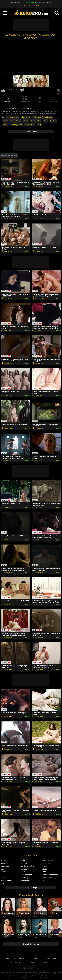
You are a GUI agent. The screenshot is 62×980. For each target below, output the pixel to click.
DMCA (45, 962)
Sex (45, 121)
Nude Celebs (30, 125)
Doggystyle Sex (13, 117)
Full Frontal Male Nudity (12, 121)
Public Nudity (36, 121)
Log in (34, 958)
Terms (32, 962)
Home (8, 958)
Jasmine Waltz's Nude (46, 2)
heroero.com (35, 967)
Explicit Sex (26, 117)
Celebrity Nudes (16, 125)
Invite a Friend (50, 958)
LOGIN (37, 6)
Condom (53, 121)
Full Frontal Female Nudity (43, 117)
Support (19, 962)
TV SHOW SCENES (16, 2)
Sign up (21, 958)
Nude (5, 125)
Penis (26, 121)
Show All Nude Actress (31, 944)
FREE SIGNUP (28, 6)
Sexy (39, 125)
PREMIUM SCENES (31, 2)
